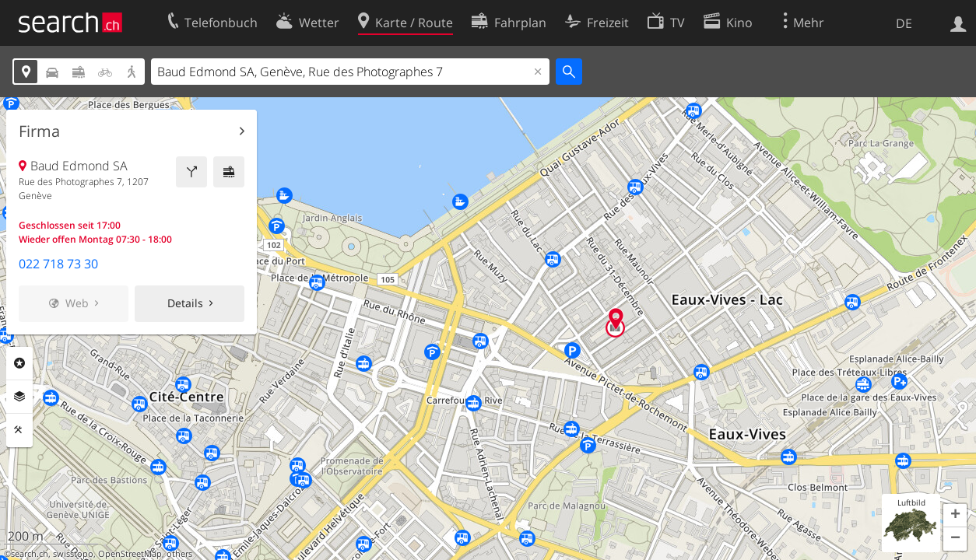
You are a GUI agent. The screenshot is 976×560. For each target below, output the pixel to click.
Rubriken (19, 363)
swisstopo (73, 554)
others (179, 554)
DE (904, 23)
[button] (955, 516)
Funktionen (19, 430)
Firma (39, 131)
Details (185, 303)
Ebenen (19, 397)
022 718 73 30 (58, 264)
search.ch (30, 554)
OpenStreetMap (130, 554)
